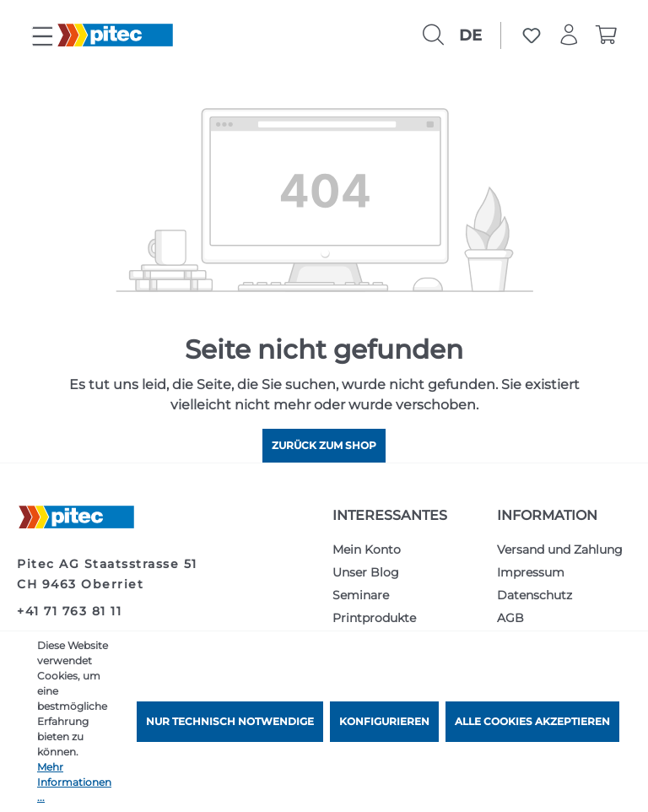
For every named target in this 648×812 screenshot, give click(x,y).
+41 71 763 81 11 (69, 611)
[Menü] (42, 37)
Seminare (361, 595)
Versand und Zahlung (560, 549)
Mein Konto (367, 549)
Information (547, 515)
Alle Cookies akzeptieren (532, 721)
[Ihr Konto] (569, 35)
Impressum (531, 572)
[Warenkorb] (606, 35)
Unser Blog (366, 572)
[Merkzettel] (532, 35)
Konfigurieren (384, 721)
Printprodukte (374, 618)
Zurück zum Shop (324, 445)
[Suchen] (433, 35)
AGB (510, 618)
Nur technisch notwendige (230, 721)
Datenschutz (535, 595)
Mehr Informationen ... (74, 782)
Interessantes (390, 515)
